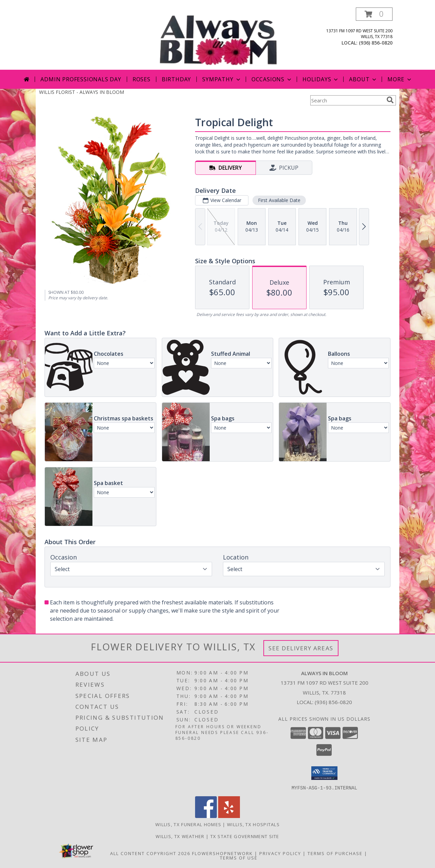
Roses (142, 79)
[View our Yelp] (229, 816)
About (363, 79)
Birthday (176, 79)
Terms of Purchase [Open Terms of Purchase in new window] (335, 853)
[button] (374, 14)
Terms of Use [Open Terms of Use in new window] (239, 857)
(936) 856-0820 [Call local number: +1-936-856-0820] (376, 43)
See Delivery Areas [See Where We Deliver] (301, 648)
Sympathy (222, 79)
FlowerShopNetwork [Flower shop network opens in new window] (222, 853)
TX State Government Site (245, 836)
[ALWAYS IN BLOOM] (218, 39)
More (400, 79)
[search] (390, 100)
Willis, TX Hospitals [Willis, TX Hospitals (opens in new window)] (253, 824)
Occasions (272, 79)
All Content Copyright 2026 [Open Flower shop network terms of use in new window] (150, 853)
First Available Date (279, 200)
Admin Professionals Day (81, 79)
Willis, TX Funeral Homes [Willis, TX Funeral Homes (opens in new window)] (188, 824)
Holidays (321, 79)
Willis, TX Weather (180, 836)
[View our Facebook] (206, 816)
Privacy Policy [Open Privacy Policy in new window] (280, 853)
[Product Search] (347, 100)
